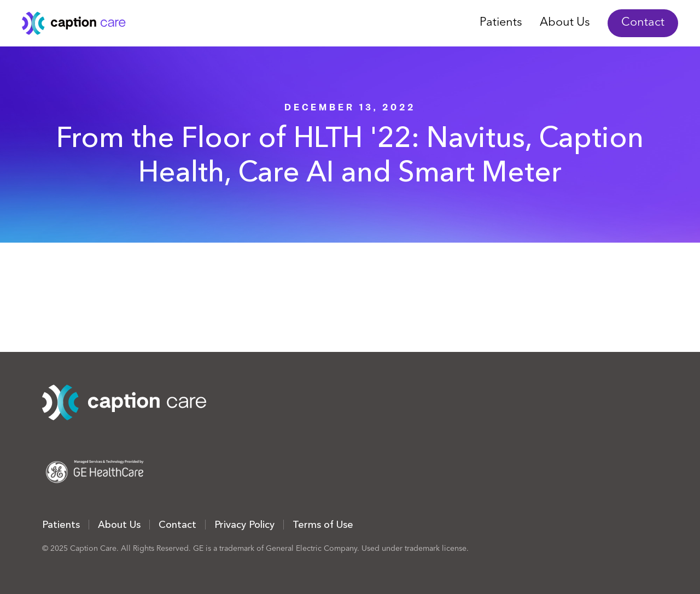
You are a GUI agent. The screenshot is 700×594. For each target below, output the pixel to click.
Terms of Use (323, 525)
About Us (565, 23)
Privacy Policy (244, 525)
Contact (643, 23)
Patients (501, 23)
